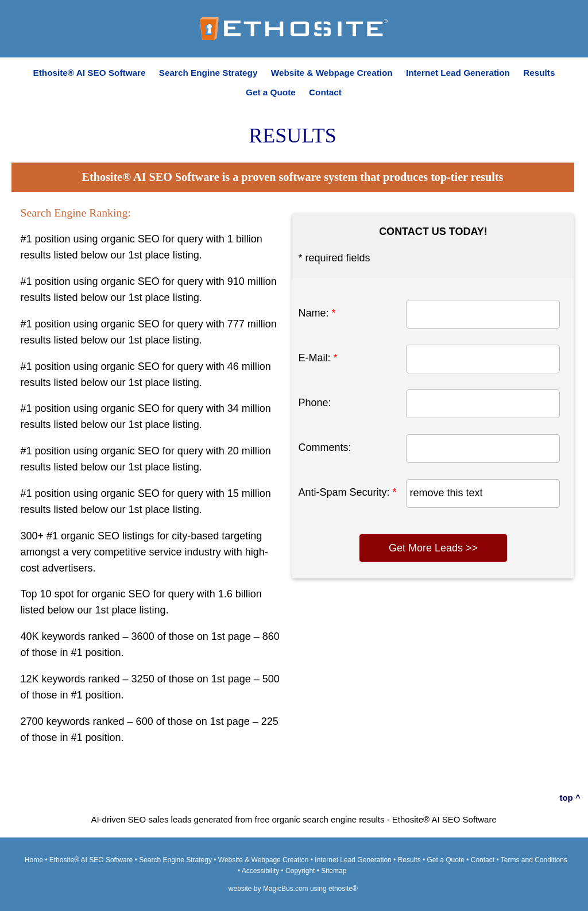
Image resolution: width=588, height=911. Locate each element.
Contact (325, 92)
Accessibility (260, 871)
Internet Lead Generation (458, 73)
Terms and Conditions (534, 860)
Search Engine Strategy (208, 73)
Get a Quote (271, 92)
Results (539, 73)
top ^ (570, 798)
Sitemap (334, 871)
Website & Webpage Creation (332, 73)
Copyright (300, 871)
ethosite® (343, 889)
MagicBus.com (286, 889)
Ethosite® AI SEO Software (90, 73)
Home (34, 860)
